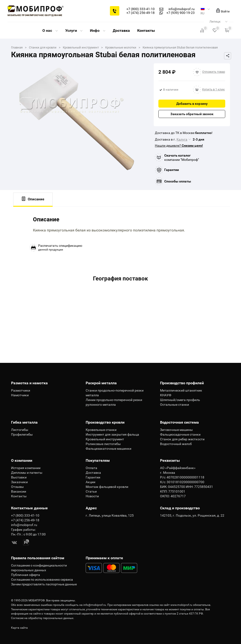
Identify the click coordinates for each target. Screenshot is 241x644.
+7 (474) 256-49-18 (141, 13)
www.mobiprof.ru (181, 605)
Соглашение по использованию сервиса (42, 579)
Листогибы (20, 430)
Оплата (91, 468)
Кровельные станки (101, 430)
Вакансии (19, 491)
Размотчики (21, 390)
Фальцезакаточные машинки (108, 449)
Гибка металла (24, 422)
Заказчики (19, 482)
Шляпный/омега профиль (180, 400)
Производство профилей (182, 383)
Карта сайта (19, 628)
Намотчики (20, 395)
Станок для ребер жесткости (182, 439)
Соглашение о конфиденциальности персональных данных (39, 568)
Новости (92, 496)
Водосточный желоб (176, 444)
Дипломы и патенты (27, 473)
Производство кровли (105, 422)
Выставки (19, 477)
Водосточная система (179, 422)
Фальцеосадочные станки (180, 434)
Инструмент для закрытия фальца (112, 434)
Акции (90, 482)
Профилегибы (22, 434)
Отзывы (17, 487)
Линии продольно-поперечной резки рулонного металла (114, 402)
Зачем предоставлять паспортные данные (44, 584)
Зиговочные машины (176, 430)
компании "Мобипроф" (182, 158)
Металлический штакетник (181, 390)
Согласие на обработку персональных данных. (43, 618)
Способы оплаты (178, 181)
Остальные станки (175, 405)
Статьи (91, 491)
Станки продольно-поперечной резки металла (115, 393)
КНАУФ (166, 395)
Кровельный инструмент (105, 439)
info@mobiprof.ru (95, 605)
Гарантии (172, 170)
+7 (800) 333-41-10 (141, 9)
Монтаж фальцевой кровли (107, 487)
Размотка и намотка (29, 383)
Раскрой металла (101, 383)
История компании (26, 468)
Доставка (121, 30)
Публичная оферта (26, 575)
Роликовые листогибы (103, 444)
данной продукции (60, 247)
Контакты (146, 30)
